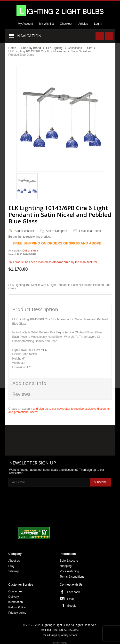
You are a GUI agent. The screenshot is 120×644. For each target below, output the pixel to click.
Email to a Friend (90, 231)
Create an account (20, 409)
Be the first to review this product (30, 237)
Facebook (74, 592)
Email (71, 599)
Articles (83, 24)
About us (14, 561)
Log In (98, 24)
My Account (25, 24)
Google (72, 606)
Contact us (15, 591)
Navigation (29, 36)
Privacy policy (17, 613)
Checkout (66, 24)
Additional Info (29, 383)
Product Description (35, 309)
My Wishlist (46, 24)
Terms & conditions (72, 577)
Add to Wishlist (24, 231)
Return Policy (17, 607)
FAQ (11, 566)
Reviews (21, 394)
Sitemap (14, 571)
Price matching (69, 571)
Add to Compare (56, 231)
